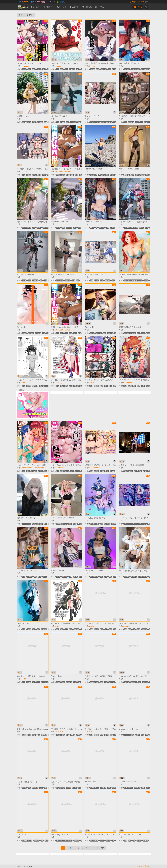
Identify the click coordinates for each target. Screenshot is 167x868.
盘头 (38, 735)
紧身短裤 (72, 69)
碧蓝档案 (134, 577)
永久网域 (133, 2)
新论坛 (62, 2)
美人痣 (67, 471)
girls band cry (26, 524)
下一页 (96, 848)
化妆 (46, 122)
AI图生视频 (41, 2)
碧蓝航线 (127, 69)
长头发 (112, 228)
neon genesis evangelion (64, 841)
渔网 (68, 122)
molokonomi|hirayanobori (33, 468)
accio (92, 383)
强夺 (109, 69)
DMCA (140, 866)
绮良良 (45, 577)
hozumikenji (95, 468)
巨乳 (29, 69)
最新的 (30, 15)
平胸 (44, 333)
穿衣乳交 (79, 735)
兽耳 (75, 228)
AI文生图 (25, 2)
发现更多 (74, 7)
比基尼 (63, 122)
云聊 (19, 2)
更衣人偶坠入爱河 (62, 524)
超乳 (82, 386)
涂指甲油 (147, 122)
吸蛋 (62, 471)
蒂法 (78, 280)
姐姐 (41, 386)
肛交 (110, 386)
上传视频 (100, 7)
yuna (148, 788)
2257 (135, 866)
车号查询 (141, 2)
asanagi (59, 383)
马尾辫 (112, 175)
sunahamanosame (63, 171)
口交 (34, 69)
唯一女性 (47, 386)
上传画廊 (87, 7)
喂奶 (62, 69)
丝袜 (116, 333)
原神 (91, 280)
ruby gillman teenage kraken (133, 280)
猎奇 (143, 333)
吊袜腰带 (73, 122)
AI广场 (49, 2)
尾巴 (40, 577)
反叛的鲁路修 (135, 69)
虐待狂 (39, 175)
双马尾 (75, 577)
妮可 (81, 577)
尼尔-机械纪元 (94, 788)
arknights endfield (130, 333)
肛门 (34, 175)
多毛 (110, 577)
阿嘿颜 (116, 122)
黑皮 (72, 175)
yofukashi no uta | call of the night (101, 122)
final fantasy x (128, 788)
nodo (24, 383)
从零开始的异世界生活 (131, 228)
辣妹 (81, 175)
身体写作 (134, 682)
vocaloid (127, 682)
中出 (82, 69)
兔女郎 (132, 175)
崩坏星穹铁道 (94, 524)
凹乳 (82, 841)
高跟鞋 (142, 175)
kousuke (25, 66)
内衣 (137, 122)
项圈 (134, 386)
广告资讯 (146, 866)
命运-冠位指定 (128, 471)
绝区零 (58, 228)
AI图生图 (33, 2)
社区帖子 (62, 7)
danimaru (60, 468)
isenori (24, 171)
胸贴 (45, 788)
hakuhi (92, 66)
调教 (66, 69)
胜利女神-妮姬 (145, 69)
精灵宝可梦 (93, 175)
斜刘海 (141, 228)
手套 (34, 122)
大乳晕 (24, 69)
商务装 (39, 69)
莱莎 (47, 841)
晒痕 (45, 471)
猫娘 (44, 69)
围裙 (57, 122)
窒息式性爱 (45, 682)
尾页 (103, 848)
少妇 (78, 69)
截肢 (62, 386)
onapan (59, 66)
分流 (147, 2)
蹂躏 (98, 69)
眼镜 (79, 122)
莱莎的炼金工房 (27, 841)
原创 (23, 175)
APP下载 (56, 2)
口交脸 (77, 471)
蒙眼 (44, 175)
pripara (92, 69)
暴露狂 (29, 386)
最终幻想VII (60, 280)
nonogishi (128, 383)
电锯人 (126, 175)
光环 (150, 577)
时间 (21, 15)
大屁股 (102, 471)
